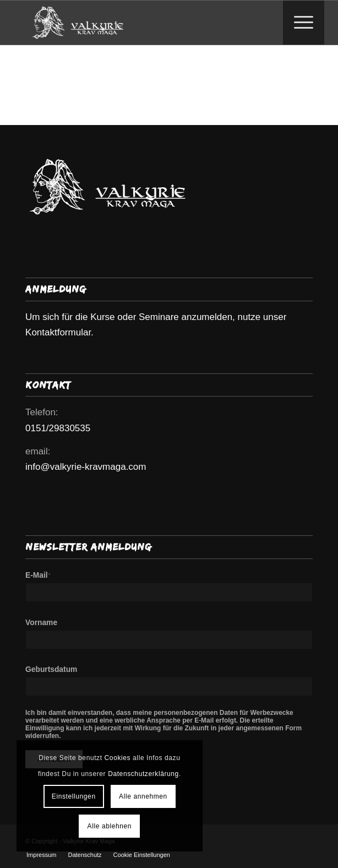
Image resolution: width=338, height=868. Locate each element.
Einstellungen (74, 796)
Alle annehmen (143, 796)
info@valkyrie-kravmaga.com (86, 467)
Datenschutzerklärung (143, 774)
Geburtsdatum (51, 669)
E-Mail (38, 575)
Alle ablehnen (110, 826)
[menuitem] (304, 23)
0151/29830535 (58, 428)
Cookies (118, 758)
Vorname (41, 623)
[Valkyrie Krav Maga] (140, 23)
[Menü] (298, 23)
